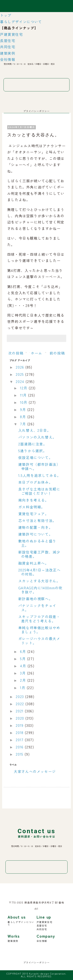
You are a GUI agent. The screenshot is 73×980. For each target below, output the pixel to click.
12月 (24, 388)
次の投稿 (16, 353)
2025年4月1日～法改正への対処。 (39, 572)
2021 (20, 711)
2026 (21, 367)
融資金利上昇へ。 (34, 563)
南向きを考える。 (34, 500)
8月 (24, 417)
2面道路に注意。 (33, 444)
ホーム (36, 353)
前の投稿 (57, 353)
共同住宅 (8, 47)
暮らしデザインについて (21, 22)
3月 (24, 673)
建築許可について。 (35, 534)
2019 (20, 725)
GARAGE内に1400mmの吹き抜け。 (40, 590)
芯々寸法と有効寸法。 (37, 520)
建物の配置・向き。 (35, 527)
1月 (23, 687)
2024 (21, 381)
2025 (20, 374)
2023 (20, 696)
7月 (24, 424)
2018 (20, 732)
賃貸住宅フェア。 (34, 514)
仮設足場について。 (35, 457)
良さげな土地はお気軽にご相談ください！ (39, 491)
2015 (20, 754)
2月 (24, 680)
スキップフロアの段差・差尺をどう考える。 (39, 619)
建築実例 (8, 53)
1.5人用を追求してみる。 (40, 475)
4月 (24, 666)
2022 (21, 704)
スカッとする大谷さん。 (39, 581)
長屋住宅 (8, 40)
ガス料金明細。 (32, 507)
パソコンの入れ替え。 (37, 437)
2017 (20, 740)
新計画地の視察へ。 (35, 599)
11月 (24, 395)
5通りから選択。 (33, 451)
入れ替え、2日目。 (35, 430)
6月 (24, 651)
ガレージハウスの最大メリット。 (39, 641)
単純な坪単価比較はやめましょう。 (39, 630)
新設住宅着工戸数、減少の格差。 (39, 554)
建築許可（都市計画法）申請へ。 (39, 466)
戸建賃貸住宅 (11, 34)
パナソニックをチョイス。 (37, 608)
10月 (24, 402)
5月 (24, 659)
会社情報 (8, 59)
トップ (6, 15)
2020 (21, 718)
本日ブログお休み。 (35, 482)
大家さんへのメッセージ (35, 771)
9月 (24, 409)
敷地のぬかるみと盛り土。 (37, 543)
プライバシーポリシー (37, 111)
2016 (20, 747)
